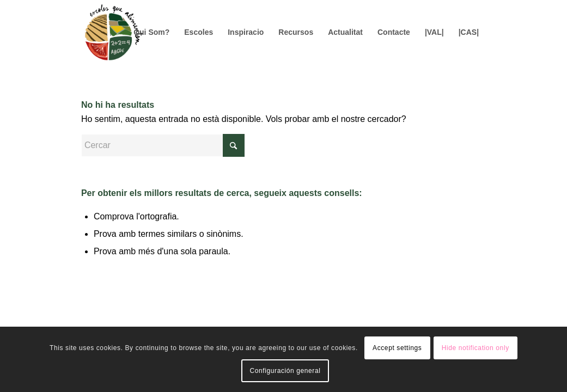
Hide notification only (475, 348)
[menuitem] (151, 32)
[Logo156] (113, 32)
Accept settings (397, 348)
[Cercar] (163, 145)
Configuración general (285, 371)
